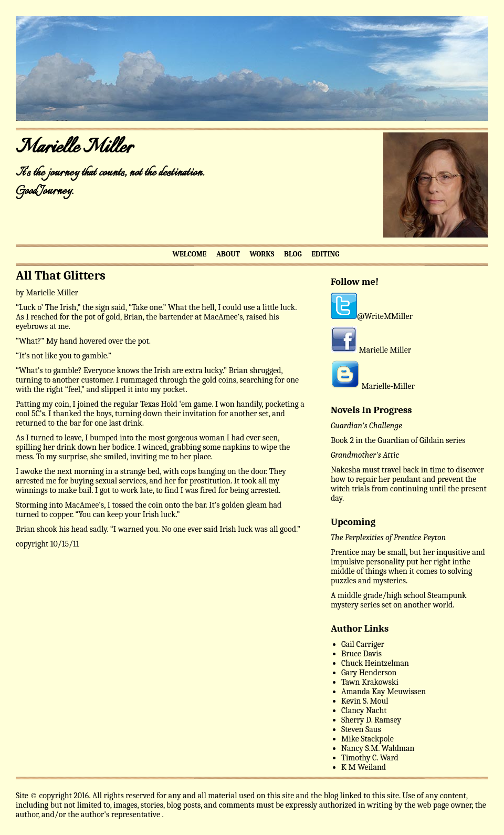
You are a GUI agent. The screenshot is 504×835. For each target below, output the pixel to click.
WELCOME (190, 254)
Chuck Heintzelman (375, 663)
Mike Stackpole (367, 739)
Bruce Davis (361, 654)
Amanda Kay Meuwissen (384, 692)
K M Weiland (364, 767)
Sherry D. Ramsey (371, 720)
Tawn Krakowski (370, 682)
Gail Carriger (363, 644)
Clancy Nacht (364, 710)
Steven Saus (361, 729)
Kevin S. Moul (365, 701)
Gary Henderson (369, 673)
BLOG (293, 254)
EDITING (325, 254)
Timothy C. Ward (370, 758)
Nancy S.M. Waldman (378, 748)
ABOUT (228, 254)
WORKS (262, 254)
